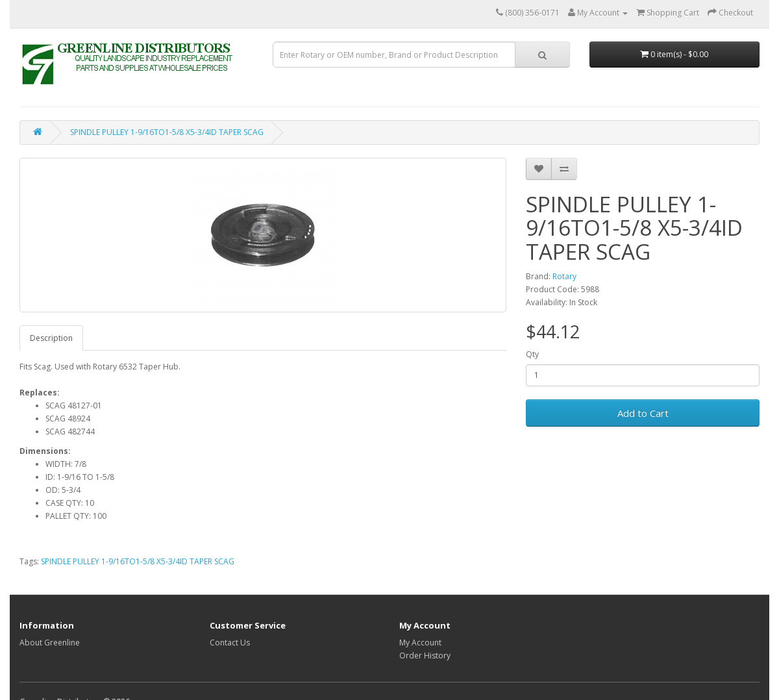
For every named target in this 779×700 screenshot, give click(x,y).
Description (51, 338)
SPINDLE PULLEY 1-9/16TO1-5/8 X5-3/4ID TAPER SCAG (167, 132)
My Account (420, 643)
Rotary (564, 276)
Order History (425, 656)
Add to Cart (643, 413)
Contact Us (230, 643)
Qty (532, 354)
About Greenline (50, 643)
